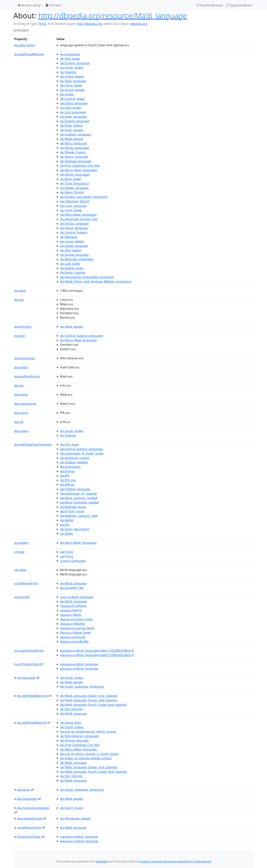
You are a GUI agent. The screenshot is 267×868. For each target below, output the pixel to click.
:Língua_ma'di (76, 619)
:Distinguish (70, 467)
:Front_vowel (71, 210)
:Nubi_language (73, 81)
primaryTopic (29, 837)
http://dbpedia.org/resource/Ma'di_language (113, 16)
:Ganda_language (74, 255)
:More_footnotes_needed (80, 502)
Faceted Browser (210, 5)
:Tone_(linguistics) (74, 183)
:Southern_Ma (72, 588)
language (26, 678)
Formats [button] (53, 5)
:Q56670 (71, 610)
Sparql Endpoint (239, 5)
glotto (21, 367)
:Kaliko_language (74, 246)
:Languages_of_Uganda (78, 494)
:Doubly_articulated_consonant (84, 197)
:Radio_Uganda (73, 273)
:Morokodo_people (75, 818)
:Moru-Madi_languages (78, 215)
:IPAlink (67, 485)
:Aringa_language (74, 740)
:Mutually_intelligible (77, 259)
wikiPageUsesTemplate (33, 444)
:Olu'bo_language (74, 224)
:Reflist (67, 520)
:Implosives (70, 54)
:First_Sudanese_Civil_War (80, 166)
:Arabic (67, 94)
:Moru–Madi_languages (79, 170)
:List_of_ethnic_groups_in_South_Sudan (89, 754)
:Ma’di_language (73, 714)
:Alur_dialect (71, 250)
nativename (25, 404)
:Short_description (75, 529)
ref (19, 422)
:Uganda (68, 72)
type (19, 552)
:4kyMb (74, 641)
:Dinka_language (74, 103)
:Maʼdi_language (74, 601)
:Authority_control (75, 458)
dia (19, 300)
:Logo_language (73, 206)
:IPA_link (68, 480)
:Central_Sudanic (74, 232)
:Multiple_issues (73, 507)
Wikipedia (102, 861)
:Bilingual (69, 237)
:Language (73, 561)
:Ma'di (71, 615)
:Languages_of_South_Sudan (82, 453)
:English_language (75, 63)
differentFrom (26, 583)
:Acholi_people (72, 90)
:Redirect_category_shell (79, 516)
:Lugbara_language (76, 134)
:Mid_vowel (70, 59)
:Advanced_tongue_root (79, 219)
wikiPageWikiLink (29, 54)
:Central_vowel (72, 99)
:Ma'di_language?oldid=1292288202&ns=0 (97, 651)
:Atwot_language (74, 228)
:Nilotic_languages (75, 175)
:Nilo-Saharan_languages (80, 736)
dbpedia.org (139, 24)
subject (21, 543)
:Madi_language (73, 763)
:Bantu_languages (75, 148)
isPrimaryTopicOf (29, 664)
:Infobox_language (75, 489)
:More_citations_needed (79, 498)
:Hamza (67, 471)
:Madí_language (73, 583)
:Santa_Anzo (71, 723)
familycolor (25, 358)
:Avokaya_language (76, 161)
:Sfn (65, 525)
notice (21, 413)
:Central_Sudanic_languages (82, 336)
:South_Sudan (72, 68)
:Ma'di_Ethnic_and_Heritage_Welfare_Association (96, 281)
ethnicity (23, 327)
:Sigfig (66, 534)
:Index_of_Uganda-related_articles (86, 758)
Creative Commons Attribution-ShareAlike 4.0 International (175, 861)
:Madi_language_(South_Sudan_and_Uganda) (93, 705)
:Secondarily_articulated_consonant (87, 277)
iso (19, 385)
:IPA (65, 476)
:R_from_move (72, 511)
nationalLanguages (33, 808)
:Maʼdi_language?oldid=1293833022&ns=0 (97, 655)
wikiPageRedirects (32, 696)
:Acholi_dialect (72, 76)
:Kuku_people (72, 130)
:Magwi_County (73, 152)
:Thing (67, 552)
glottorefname (27, 376)
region (21, 431)
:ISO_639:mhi (71, 709)
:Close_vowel (71, 85)
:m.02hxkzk (73, 606)
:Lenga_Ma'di (77, 628)
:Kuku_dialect (71, 126)
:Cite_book (69, 444)
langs (24, 790)
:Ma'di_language (77, 597)
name (21, 395)
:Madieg (72, 624)
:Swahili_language (75, 121)
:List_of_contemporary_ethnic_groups (88, 732)
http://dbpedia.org (89, 24)
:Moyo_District (72, 192)
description (25, 45)
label (20, 570)
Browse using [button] (29, 5)
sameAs (22, 597)
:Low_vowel (70, 264)
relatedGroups (30, 818)
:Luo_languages (73, 112)
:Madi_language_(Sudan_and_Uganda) (89, 696)
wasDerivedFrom (29, 651)
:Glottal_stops (72, 268)
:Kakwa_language (74, 188)
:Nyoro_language (74, 157)
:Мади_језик (75, 633)
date (20, 291)
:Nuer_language (73, 117)
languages (27, 799)
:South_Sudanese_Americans (82, 687)
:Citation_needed (74, 462)
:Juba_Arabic (71, 108)
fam (20, 336)
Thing (42, 24)
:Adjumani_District (75, 201)
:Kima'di (73, 637)
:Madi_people (71, 139)
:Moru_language (74, 143)
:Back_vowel (71, 179)
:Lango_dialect (72, 241)
